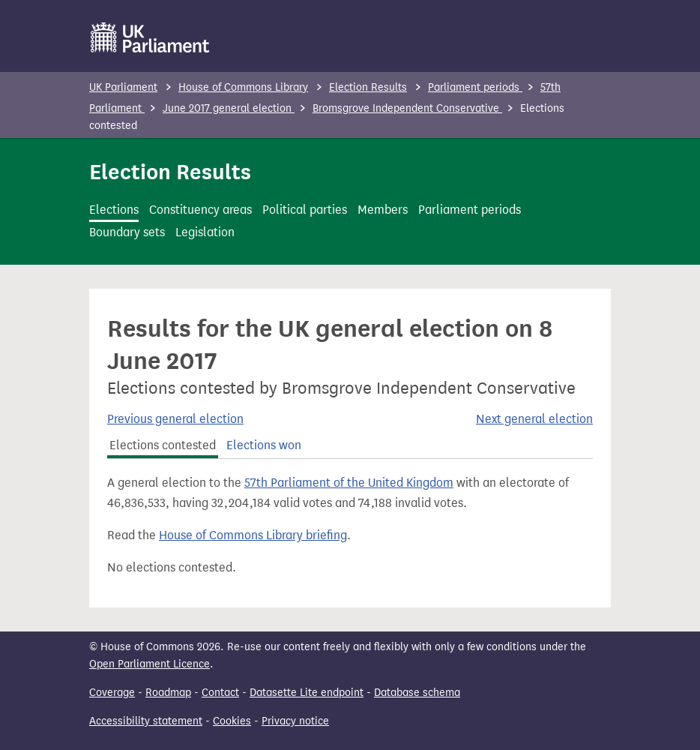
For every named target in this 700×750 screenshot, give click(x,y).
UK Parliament (123, 87)
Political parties (305, 210)
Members (383, 210)
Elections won (264, 445)
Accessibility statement (146, 721)
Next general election (534, 419)
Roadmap (168, 693)
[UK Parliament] (150, 37)
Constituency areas (200, 210)
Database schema (417, 693)
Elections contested (163, 445)
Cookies (232, 721)
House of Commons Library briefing (253, 535)
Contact (220, 693)
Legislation (205, 232)
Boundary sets (127, 232)
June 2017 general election (229, 108)
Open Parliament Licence (150, 664)
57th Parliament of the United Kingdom (349, 483)
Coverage (112, 693)
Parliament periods (475, 87)
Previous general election (175, 419)
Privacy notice (295, 721)
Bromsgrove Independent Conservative (407, 108)
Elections (114, 210)
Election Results (368, 87)
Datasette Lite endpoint (307, 693)
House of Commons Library (243, 87)
